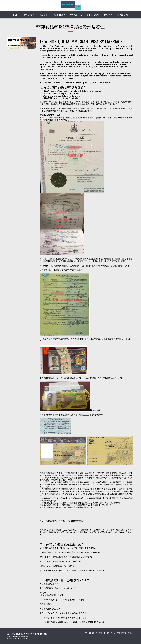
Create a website (22, 639)
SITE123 (14, 639)
